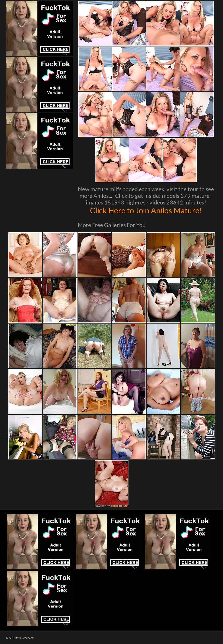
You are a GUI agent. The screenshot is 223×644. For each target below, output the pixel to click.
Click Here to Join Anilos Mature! (146, 210)
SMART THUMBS (119, 506)
